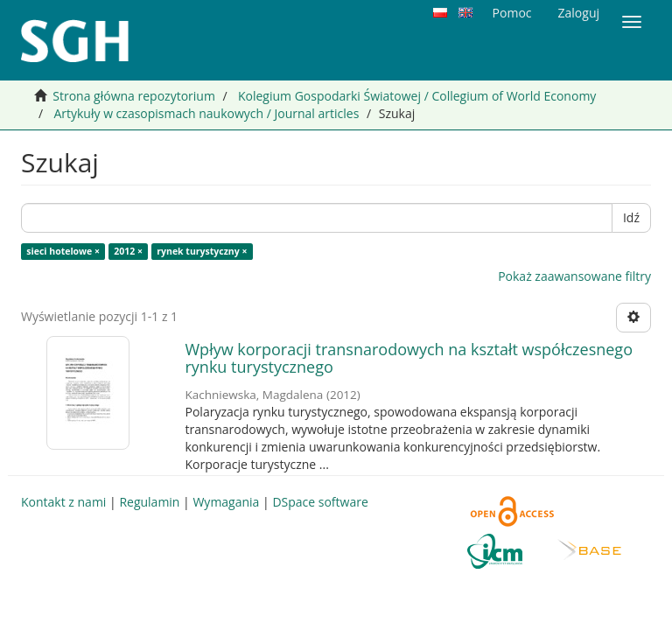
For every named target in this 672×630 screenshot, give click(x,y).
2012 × (128, 251)
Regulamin (149, 502)
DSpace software (320, 502)
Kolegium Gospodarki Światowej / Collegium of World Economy (417, 96)
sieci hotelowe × (63, 251)
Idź (631, 217)
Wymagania (226, 502)
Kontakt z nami (63, 502)
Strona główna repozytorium (134, 96)
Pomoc (512, 13)
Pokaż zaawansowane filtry (574, 276)
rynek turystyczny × (202, 251)
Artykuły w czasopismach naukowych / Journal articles (206, 113)
